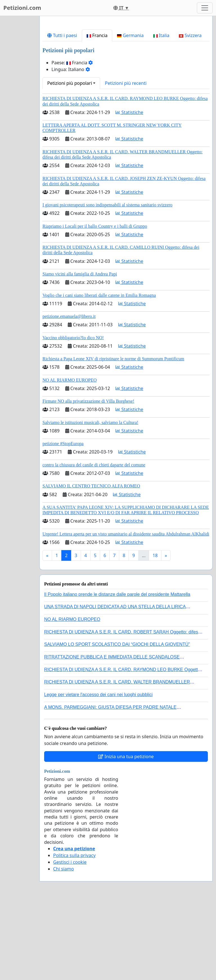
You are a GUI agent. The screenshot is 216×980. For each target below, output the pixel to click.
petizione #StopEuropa (63, 522)
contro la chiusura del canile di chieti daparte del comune (94, 543)
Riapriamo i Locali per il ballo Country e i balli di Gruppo (95, 305)
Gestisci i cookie (70, 941)
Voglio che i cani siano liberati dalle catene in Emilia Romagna (99, 374)
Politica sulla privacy (74, 934)
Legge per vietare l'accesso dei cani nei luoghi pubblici (98, 773)
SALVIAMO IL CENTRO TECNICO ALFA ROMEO (91, 565)
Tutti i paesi (62, 114)
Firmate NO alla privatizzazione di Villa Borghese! (88, 480)
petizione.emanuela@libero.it (69, 395)
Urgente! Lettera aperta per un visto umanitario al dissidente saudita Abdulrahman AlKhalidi (126, 613)
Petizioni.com (22, 8)
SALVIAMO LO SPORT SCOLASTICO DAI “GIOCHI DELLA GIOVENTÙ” (117, 723)
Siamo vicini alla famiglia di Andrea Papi (80, 353)
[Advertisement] (126, 64)
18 (155, 634)
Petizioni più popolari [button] (70, 162)
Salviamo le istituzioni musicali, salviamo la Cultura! (90, 501)
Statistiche (129, 191)
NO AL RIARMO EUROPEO (70, 459)
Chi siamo (64, 947)
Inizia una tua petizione (126, 835)
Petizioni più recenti (126, 162)
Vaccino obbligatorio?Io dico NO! (73, 416)
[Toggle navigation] (205, 8)
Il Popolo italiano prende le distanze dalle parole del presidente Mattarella (117, 673)
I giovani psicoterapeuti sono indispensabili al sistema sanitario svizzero (107, 283)
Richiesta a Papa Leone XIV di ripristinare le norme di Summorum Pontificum (113, 437)
